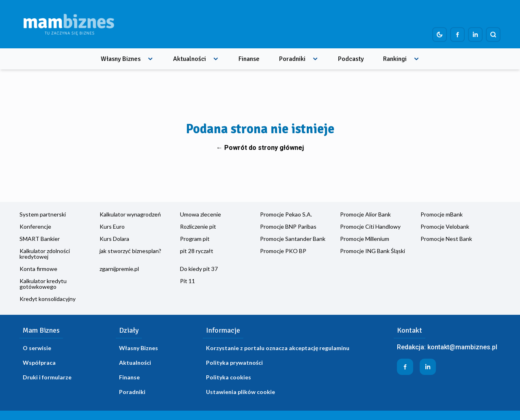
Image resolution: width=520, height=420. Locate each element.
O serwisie (37, 348)
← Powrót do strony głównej (260, 148)
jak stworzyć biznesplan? (130, 251)
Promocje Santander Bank (293, 239)
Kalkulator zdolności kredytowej (45, 254)
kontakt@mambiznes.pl (462, 347)
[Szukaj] (493, 35)
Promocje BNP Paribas (288, 226)
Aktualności (190, 59)
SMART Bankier (40, 239)
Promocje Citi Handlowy (370, 226)
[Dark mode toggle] (440, 35)
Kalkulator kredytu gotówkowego (43, 284)
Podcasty (351, 59)
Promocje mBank (442, 214)
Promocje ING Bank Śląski (373, 251)
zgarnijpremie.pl (119, 269)
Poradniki (292, 59)
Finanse (249, 59)
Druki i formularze (47, 377)
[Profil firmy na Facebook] (457, 35)
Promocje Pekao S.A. (286, 214)
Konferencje (35, 226)
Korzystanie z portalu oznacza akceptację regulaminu (278, 348)
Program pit (195, 239)
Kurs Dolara (114, 239)
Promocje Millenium (365, 239)
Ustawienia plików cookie (240, 392)
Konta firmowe (38, 269)
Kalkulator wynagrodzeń (130, 214)
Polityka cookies (229, 377)
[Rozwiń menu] (150, 59)
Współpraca (39, 363)
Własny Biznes (121, 59)
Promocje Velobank (445, 226)
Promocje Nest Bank (446, 239)
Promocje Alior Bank (365, 214)
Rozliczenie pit (198, 226)
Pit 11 (187, 281)
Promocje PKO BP (283, 251)
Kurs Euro (112, 226)
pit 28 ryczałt (197, 251)
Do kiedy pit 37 (199, 269)
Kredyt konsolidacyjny (48, 299)
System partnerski (43, 214)
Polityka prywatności (234, 363)
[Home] (69, 24)
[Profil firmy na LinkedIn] (475, 35)
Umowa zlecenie (200, 214)
